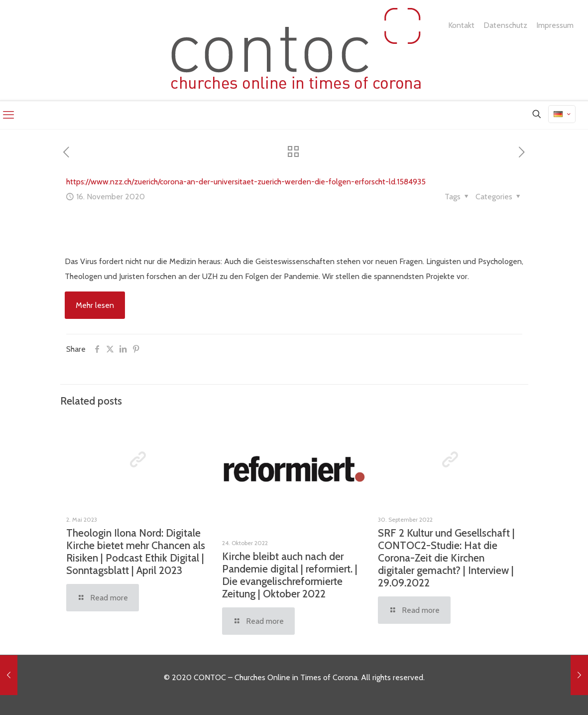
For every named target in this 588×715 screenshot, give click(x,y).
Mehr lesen (95, 305)
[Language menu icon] (562, 114)
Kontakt (461, 25)
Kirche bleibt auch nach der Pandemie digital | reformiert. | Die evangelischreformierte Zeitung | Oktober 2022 (290, 575)
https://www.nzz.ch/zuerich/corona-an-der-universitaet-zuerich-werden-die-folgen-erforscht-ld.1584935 (246, 182)
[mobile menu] (8, 115)
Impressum (555, 25)
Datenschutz (505, 25)
